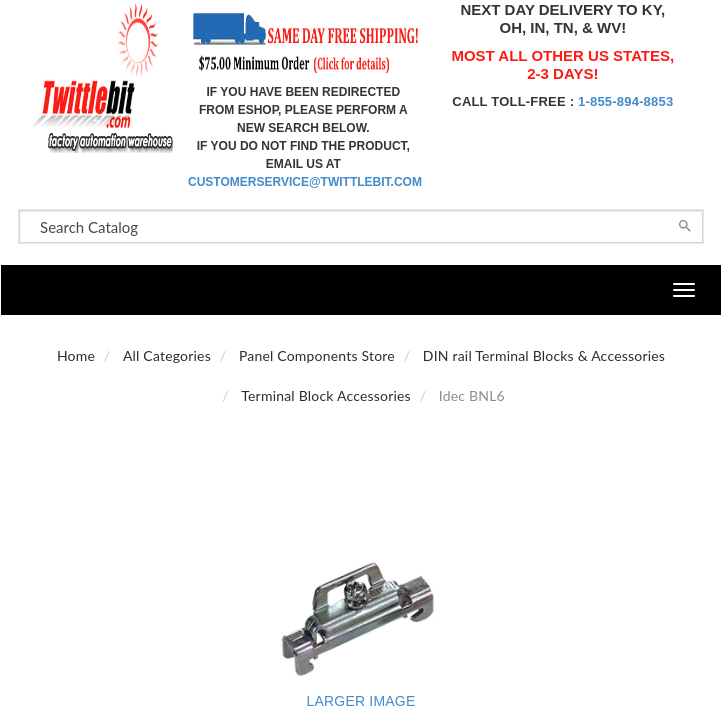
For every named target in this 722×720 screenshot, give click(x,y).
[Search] (685, 224)
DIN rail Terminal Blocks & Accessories (544, 355)
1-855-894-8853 (625, 101)
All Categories (167, 355)
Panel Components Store (317, 355)
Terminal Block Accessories (326, 395)
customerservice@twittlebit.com (305, 182)
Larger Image (361, 701)
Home (76, 355)
